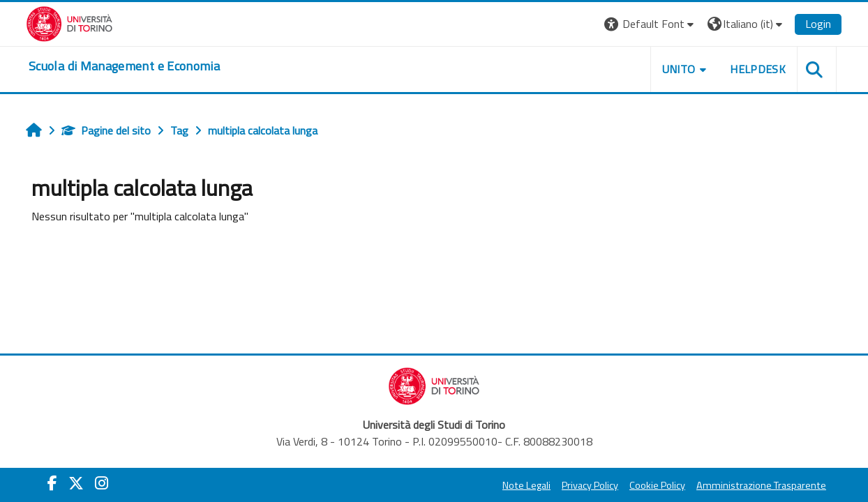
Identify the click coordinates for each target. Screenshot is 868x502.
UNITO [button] (679, 69)
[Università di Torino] (69, 22)
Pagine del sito (106, 130)
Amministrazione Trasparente (761, 485)
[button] (651, 24)
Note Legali (526, 485)
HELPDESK (758, 69)
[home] (124, 66)
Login (818, 24)
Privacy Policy (590, 485)
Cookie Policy (657, 485)
